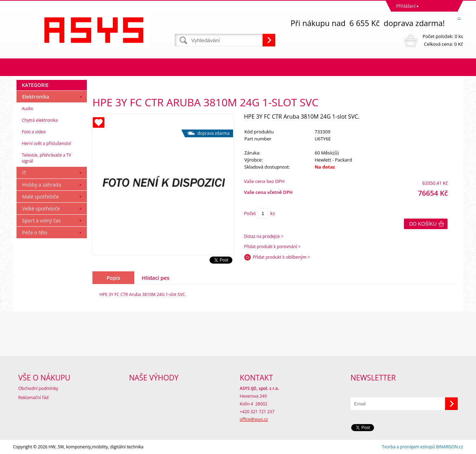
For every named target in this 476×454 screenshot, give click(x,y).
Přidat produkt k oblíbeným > (281, 257)
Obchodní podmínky (38, 388)
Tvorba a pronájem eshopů (408, 447)
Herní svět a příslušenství (46, 143)
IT (24, 173)
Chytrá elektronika (40, 120)
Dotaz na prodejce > (264, 236)
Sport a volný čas (41, 220)
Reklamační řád (33, 398)
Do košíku (423, 224)
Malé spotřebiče (40, 197)
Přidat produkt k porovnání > (272, 247)
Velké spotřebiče (41, 209)
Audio (28, 109)
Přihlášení (406, 6)
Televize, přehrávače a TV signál (46, 158)
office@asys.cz (254, 419)
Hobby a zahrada (42, 185)
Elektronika (36, 97)
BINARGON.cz (449, 447)
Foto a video (34, 132)
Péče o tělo (35, 232)
